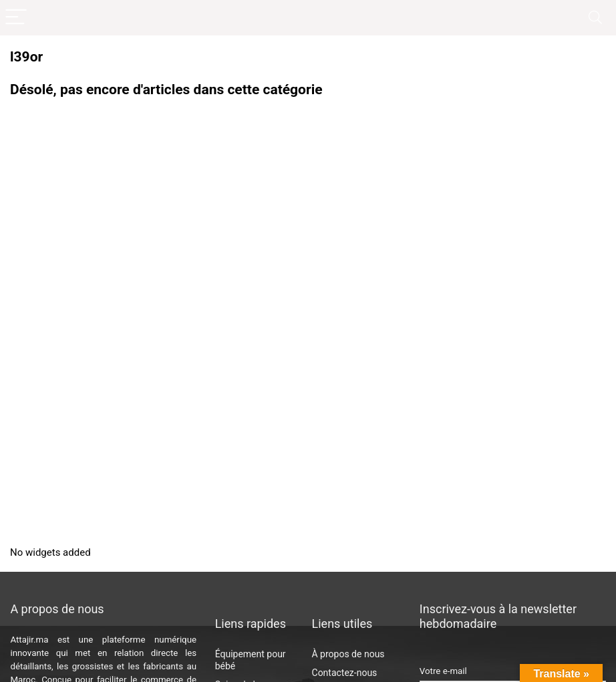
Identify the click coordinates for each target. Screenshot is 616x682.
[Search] (595, 18)
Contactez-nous (345, 673)
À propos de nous (348, 654)
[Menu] (16, 18)
